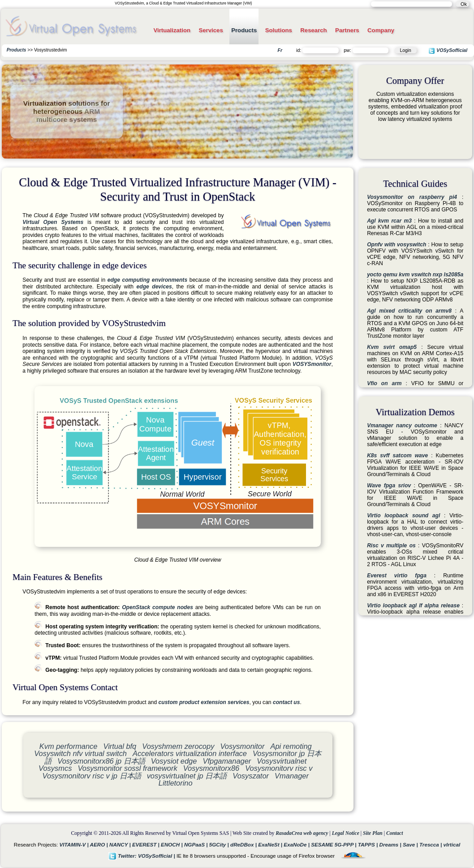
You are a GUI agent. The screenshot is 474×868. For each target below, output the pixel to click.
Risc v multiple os (391, 546)
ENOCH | (172, 844)
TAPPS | (369, 844)
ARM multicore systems (68, 115)
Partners (347, 30)
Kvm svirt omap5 (392, 347)
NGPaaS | (197, 844)
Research (313, 30)
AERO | (100, 844)
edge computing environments (147, 280)
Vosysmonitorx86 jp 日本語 (101, 761)
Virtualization (172, 30)
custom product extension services (204, 702)
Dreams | (391, 844)
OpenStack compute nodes (157, 607)
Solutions (279, 30)
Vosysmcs (55, 768)
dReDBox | (244, 844)
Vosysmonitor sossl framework (127, 768)
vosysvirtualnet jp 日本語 (187, 776)
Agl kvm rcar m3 (389, 221)
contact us (286, 702)
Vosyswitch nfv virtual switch (80, 753)
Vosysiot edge (174, 761)
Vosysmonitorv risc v (279, 768)
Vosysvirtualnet (282, 761)
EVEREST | (147, 844)
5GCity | (220, 844)
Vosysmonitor (242, 746)
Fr (280, 50)
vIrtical (452, 844)
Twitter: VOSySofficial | (142, 856)
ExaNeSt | (271, 844)
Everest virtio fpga (397, 576)
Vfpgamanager (227, 761)
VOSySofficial (448, 51)
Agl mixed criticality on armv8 (409, 311)
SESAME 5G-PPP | (334, 844)
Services (211, 30)
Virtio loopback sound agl (403, 516)
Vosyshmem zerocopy (178, 746)
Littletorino (176, 783)
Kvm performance (69, 746)
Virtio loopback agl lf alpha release (413, 606)
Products (244, 30)
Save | (411, 844)
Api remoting (291, 746)
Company (381, 30)
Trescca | (431, 844)
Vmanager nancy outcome (402, 425)
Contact (395, 833)
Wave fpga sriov (389, 486)
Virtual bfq (120, 746)
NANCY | (121, 844)
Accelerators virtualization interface (190, 753)
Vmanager (292, 776)
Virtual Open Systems (53, 222)
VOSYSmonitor (312, 364)
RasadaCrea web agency (302, 833)
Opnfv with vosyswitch (396, 245)
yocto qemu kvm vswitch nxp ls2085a (415, 275)
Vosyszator (251, 776)
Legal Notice (346, 833)
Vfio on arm (384, 383)
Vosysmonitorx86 (211, 768)
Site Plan (373, 833)
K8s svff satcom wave (397, 455)
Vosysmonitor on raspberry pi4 (412, 197)
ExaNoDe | (297, 844)
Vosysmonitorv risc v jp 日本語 (92, 776)
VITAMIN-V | (75, 844)
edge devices (154, 287)
